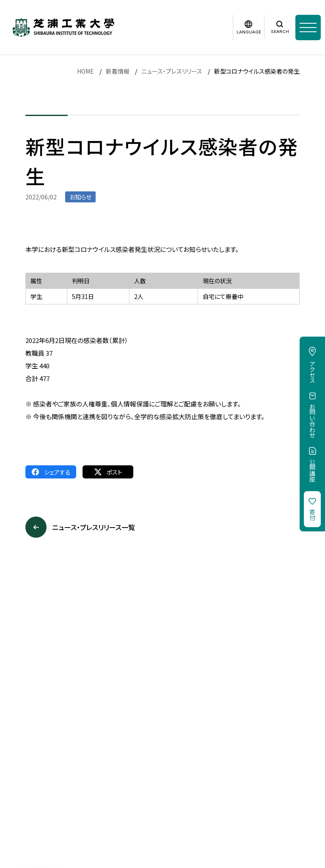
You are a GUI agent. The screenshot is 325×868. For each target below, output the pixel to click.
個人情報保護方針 (119, 765)
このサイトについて (59, 765)
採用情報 (12, 765)
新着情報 (118, 71)
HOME (85, 71)
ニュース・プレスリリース (172, 71)
